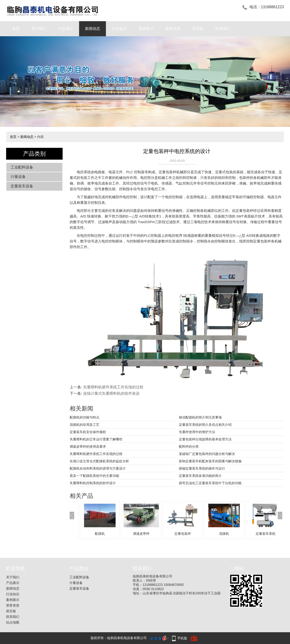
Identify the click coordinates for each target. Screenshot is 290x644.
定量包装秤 (183, 534)
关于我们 (39, 29)
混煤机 (224, 534)
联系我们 (223, 29)
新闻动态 (93, 29)
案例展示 (146, 29)
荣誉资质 (173, 29)
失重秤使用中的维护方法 (197, 432)
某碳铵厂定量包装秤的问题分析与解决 (207, 454)
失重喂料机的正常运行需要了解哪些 (96, 439)
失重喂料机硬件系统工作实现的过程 (113, 387)
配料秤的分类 (189, 447)
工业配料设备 (22, 167)
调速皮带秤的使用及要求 (88, 447)
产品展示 (66, 29)
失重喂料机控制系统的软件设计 (93, 483)
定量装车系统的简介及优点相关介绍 (205, 425)
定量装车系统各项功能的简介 (200, 476)
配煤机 (100, 534)
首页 (16, 29)
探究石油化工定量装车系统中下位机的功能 (210, 483)
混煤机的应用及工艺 (85, 425)
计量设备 (18, 177)
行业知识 (119, 29)
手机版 (182, 638)
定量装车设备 (22, 186)
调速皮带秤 (141, 534)
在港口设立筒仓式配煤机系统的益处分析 (99, 461)
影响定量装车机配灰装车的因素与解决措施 (210, 461)
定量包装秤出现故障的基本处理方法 (205, 439)
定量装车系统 (266, 534)
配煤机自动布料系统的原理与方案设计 (98, 468)
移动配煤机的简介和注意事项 (200, 417)
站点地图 (13, 622)
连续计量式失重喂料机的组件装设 (111, 393)
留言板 (198, 29)
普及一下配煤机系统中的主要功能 (94, 476)
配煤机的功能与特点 (85, 417)
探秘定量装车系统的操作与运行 (202, 468)
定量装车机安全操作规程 (88, 432)
